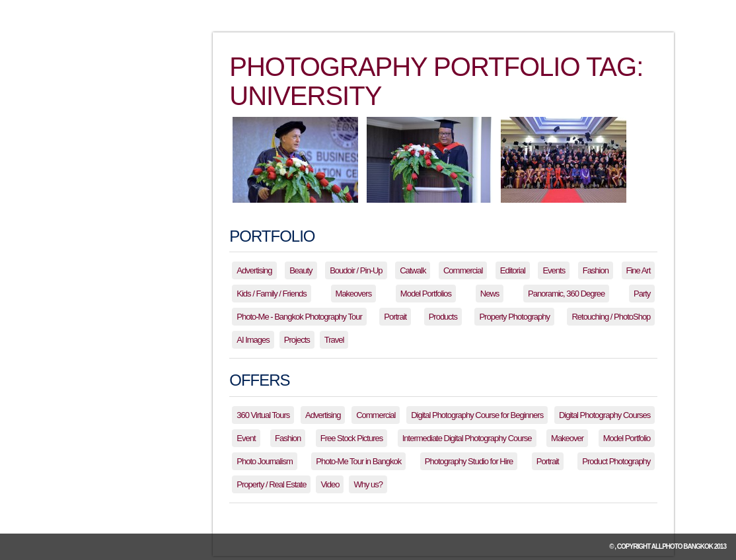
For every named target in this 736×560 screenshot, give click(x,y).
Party (642, 294)
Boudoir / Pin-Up (356, 270)
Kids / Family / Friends (272, 294)
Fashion (596, 270)
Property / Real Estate (271, 484)
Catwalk (413, 270)
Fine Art (639, 270)
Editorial (513, 270)
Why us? (368, 484)
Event (246, 438)
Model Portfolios (426, 294)
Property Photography (514, 317)
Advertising (254, 270)
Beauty (301, 270)
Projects (297, 340)
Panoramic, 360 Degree (566, 294)
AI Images (253, 340)
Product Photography (616, 461)
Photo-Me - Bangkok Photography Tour (299, 317)
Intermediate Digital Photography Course (467, 438)
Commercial (463, 270)
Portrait (395, 317)
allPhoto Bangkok (682, 546)
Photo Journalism (264, 461)
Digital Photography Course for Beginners (477, 415)
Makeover (567, 438)
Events (554, 270)
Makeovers (354, 294)
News (490, 294)
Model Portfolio (627, 438)
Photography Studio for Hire (469, 461)
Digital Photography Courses (605, 415)
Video (330, 484)
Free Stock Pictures (351, 438)
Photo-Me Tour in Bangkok (358, 461)
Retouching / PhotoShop (611, 317)
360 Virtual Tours (263, 415)
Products (443, 317)
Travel (334, 340)
